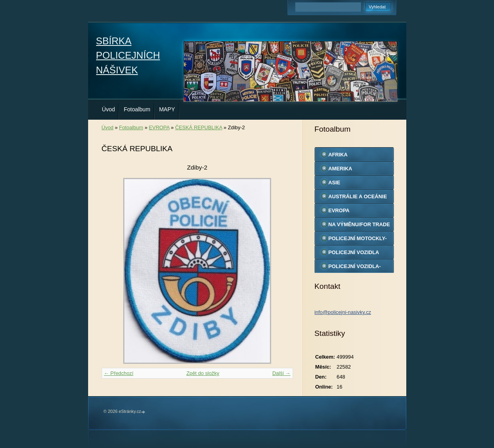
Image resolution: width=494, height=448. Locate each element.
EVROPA (159, 127)
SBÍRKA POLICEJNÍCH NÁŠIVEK (128, 55)
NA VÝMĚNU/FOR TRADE (359, 224)
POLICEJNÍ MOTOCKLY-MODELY (358, 240)
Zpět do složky (203, 373)
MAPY (167, 109)
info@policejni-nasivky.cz (343, 312)
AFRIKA (338, 155)
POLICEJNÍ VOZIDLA (354, 252)
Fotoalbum (137, 109)
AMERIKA (340, 169)
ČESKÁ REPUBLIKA (199, 127)
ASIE (335, 183)
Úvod (109, 109)
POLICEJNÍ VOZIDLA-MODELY (355, 268)
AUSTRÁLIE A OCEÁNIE (358, 196)
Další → (281, 373)
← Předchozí (119, 373)
